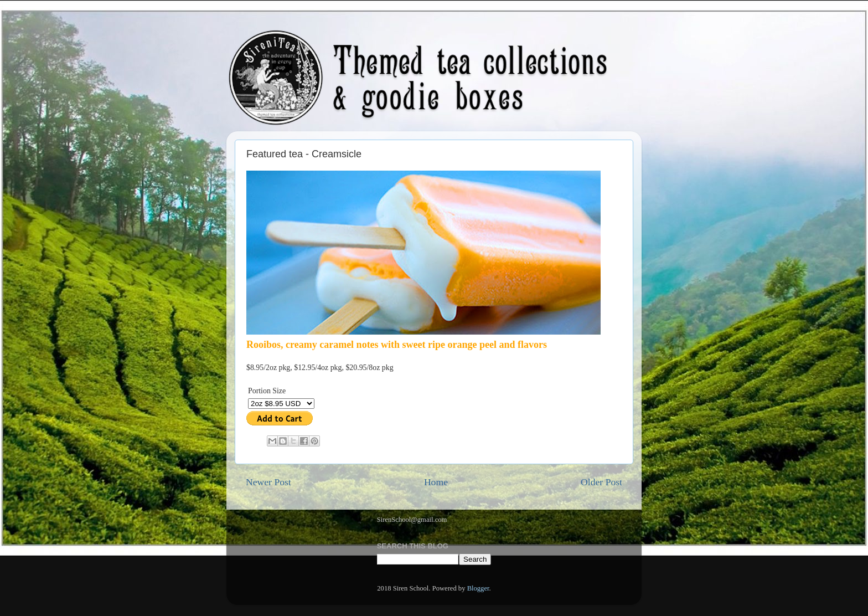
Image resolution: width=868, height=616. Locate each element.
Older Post (601, 482)
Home (436, 482)
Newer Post (268, 482)
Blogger (478, 588)
